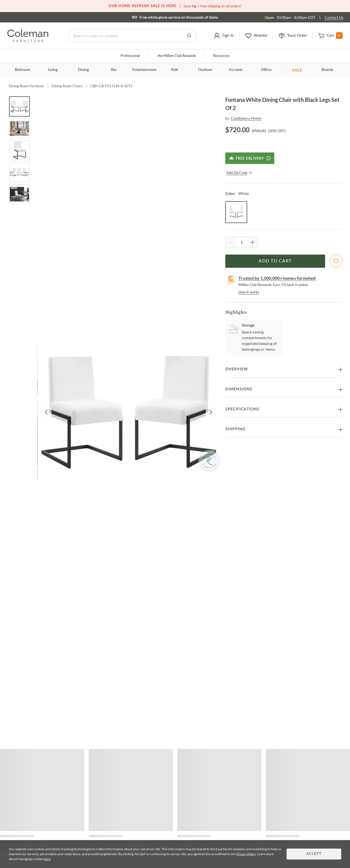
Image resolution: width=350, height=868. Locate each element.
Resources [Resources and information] (221, 56)
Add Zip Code (239, 173)
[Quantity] (242, 242)
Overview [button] (237, 369)
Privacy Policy (246, 854)
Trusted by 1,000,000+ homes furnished (277, 278)
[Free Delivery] (250, 158)
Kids (175, 70)
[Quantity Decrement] (231, 242)
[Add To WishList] (336, 261)
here (47, 859)
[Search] (132, 36)
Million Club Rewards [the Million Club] (177, 56)
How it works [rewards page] (249, 292)
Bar (114, 70)
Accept (314, 854)
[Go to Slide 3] (19, 150)
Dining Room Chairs (67, 86)
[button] (224, 36)
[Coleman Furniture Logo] (28, 40)
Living (53, 70)
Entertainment (144, 70)
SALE (297, 70)
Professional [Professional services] (130, 56)
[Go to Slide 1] (19, 106)
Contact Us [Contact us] (334, 17)
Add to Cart (275, 261)
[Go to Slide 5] (19, 194)
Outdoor (205, 70)
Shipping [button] (235, 429)
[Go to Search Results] (189, 36)
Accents (236, 70)
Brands (327, 70)
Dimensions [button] (239, 389)
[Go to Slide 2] (19, 128)
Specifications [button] (242, 409)
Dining (83, 70)
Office (266, 70)
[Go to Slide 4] (19, 172)
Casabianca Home (246, 118)
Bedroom (23, 70)
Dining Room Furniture (26, 86)
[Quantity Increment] (252, 242)
